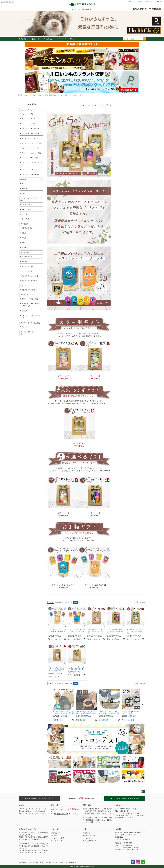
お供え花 (25, 214)
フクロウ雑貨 (25, 253)
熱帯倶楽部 (24, 224)
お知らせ (25, 311)
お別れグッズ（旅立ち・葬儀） (29, 199)
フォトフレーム (27, 204)
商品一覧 (35, 39)
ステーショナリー (28, 271)
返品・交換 (87, 805)
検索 (144, 39)
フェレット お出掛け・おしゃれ (32, 164)
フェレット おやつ (28, 124)
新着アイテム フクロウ (30, 281)
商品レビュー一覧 (57, 841)
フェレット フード (28, 119)
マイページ (61, 39)
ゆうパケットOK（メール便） (29, 333)
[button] (50, 705)
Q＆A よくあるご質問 (36, 862)
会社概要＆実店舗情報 (29, 290)
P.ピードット (26, 327)
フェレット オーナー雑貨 (30, 175)
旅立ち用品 (25, 219)
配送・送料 (55, 805)
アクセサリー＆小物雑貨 (30, 276)
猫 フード (25, 248)
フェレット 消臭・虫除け (30, 158)
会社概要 (118, 829)
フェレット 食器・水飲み (30, 133)
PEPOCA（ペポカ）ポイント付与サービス (31, 305)
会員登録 (140, 2)
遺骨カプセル (26, 209)
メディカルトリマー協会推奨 (30, 323)
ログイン (132, 2)
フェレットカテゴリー (30, 95)
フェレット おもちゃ (29, 170)
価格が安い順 (59, 602)
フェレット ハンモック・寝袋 (32, 143)
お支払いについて (89, 838)
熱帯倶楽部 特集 (27, 228)
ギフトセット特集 (62, 95)
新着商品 (23, 39)
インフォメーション (27, 295)
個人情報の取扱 (71, 862)
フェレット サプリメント (30, 129)
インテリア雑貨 (27, 257)
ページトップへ (143, 791)
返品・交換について (89, 841)
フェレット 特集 (43, 95)
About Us (24, 286)
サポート (86, 829)
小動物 (24, 233)
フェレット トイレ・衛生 (30, 148)
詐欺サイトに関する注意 (30, 299)
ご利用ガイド (148, 2)
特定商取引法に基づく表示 (54, 862)
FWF (23, 193)
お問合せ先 (119, 805)
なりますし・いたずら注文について (32, 317)
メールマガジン (159, 2)
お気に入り (49, 39)
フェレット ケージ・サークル (32, 138)
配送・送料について (89, 835)
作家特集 (23, 180)
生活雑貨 (25, 261)
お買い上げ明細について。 (28, 829)
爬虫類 (24, 238)
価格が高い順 (68, 602)
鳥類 (23, 243)
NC (23, 184)
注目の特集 (52, 95)
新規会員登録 (55, 833)
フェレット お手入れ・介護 (31, 153)
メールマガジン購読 (57, 838)
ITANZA (24, 188)
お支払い (22, 805)
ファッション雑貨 (28, 266)
